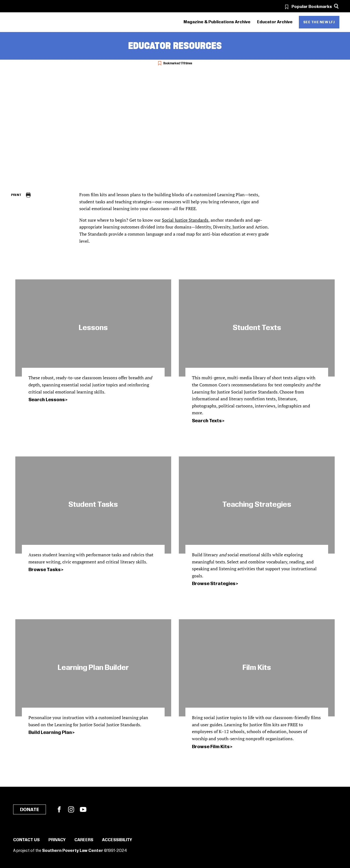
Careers (84, 840)
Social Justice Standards (185, 220)
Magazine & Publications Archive (217, 22)
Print (16, 195)
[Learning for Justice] (42, 22)
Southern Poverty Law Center (73, 851)
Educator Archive (275, 22)
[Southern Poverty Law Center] (16, 22)
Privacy (57, 840)
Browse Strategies (214, 584)
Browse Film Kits (211, 747)
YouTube (83, 809)
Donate (30, 810)
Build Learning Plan (50, 733)
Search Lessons (47, 400)
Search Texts (207, 421)
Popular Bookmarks (312, 7)
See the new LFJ (319, 22)
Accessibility (117, 840)
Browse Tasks (45, 570)
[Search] (336, 6)
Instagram (71, 809)
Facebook (59, 809)
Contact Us (26, 840)
